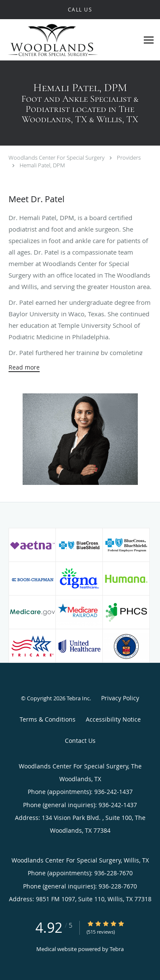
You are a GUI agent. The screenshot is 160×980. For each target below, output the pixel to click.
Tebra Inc (78, 698)
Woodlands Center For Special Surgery (57, 158)
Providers (129, 158)
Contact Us (80, 741)
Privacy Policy (120, 698)
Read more (24, 367)
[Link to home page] (69, 40)
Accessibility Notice (113, 719)
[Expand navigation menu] (149, 40)
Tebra (117, 949)
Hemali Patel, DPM (42, 165)
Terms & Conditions (48, 719)
